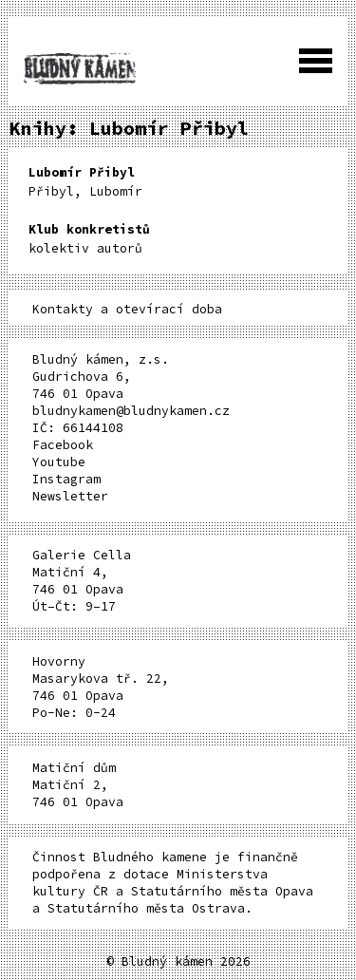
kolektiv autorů (89, 239)
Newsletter (70, 496)
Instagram (66, 479)
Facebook (63, 445)
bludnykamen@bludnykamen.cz (131, 411)
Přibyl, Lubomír (85, 182)
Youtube (59, 462)
